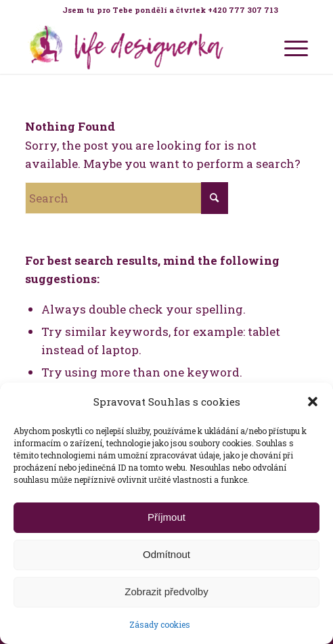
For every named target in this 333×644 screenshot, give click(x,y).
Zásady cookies (160, 624)
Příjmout (166, 517)
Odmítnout (166, 554)
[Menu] (289, 47)
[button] (313, 402)
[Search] (127, 198)
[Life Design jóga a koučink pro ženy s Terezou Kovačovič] (138, 47)
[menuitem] (170, 10)
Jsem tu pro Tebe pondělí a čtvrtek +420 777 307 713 (170, 10)
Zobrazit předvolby (166, 592)
